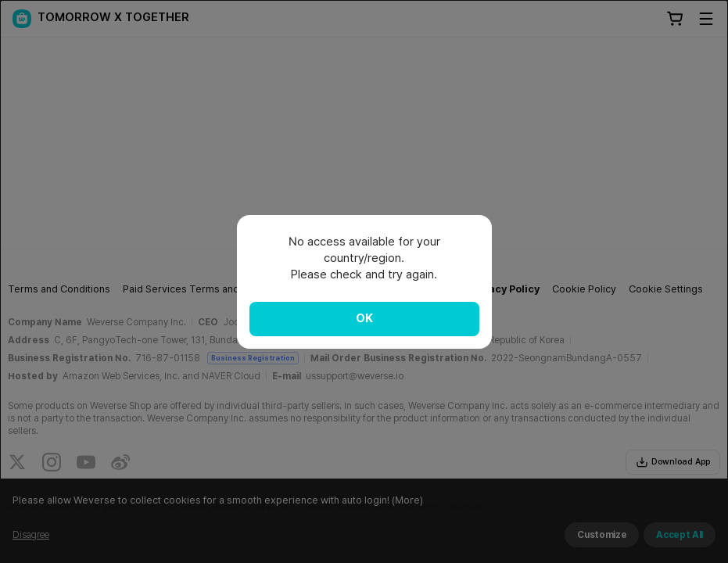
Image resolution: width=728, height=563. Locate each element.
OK (364, 318)
